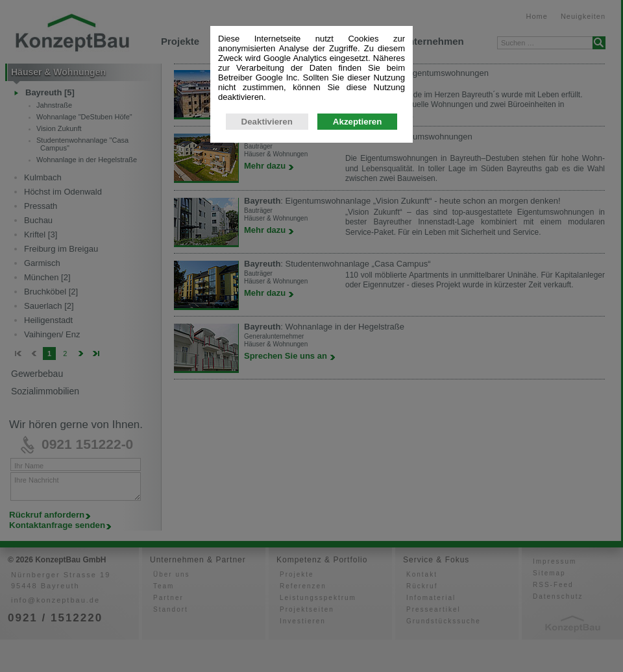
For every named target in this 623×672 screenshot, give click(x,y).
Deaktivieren (267, 179)
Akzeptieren (358, 179)
